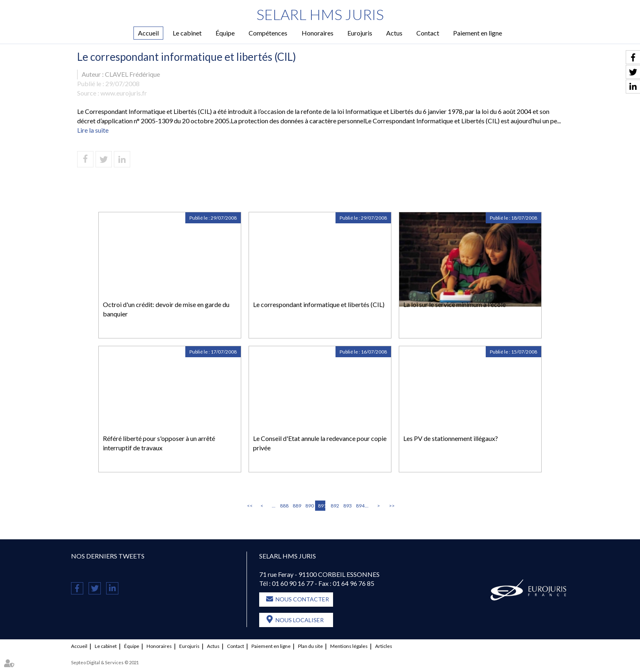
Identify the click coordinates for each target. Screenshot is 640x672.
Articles (384, 646)
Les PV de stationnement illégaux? (451, 438)
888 (284, 506)
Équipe (225, 33)
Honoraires (318, 33)
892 (334, 506)
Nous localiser (300, 620)
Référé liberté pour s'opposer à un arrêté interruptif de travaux (159, 443)
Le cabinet (187, 33)
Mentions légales (349, 646)
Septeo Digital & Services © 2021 (105, 662)
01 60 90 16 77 (293, 583)
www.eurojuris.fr (124, 93)
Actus (394, 33)
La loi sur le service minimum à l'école (454, 304)
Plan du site (310, 646)
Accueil (148, 33)
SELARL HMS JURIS (320, 14)
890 (309, 506)
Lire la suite (93, 130)
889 (296, 506)
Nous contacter (302, 599)
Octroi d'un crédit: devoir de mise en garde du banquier (166, 309)
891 (322, 506)
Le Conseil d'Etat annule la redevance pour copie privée (320, 443)
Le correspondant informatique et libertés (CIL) (319, 304)
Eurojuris (360, 33)
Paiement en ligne (478, 33)
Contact (428, 33)
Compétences (268, 33)
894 (360, 506)
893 (347, 506)
